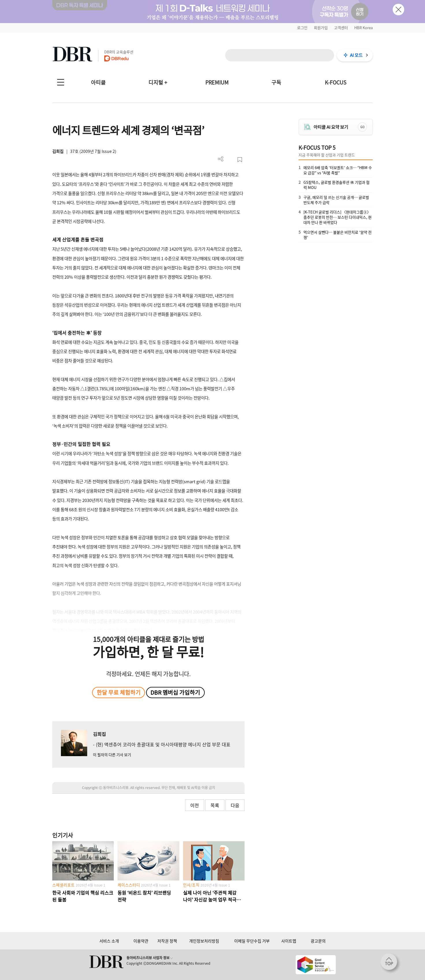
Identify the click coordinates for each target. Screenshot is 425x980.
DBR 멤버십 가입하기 (175, 692)
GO (362, 127)
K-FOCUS (336, 82)
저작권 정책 (167, 941)
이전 (195, 805)
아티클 (98, 82)
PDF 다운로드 (230, 160)
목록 (215, 805)
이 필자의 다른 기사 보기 (112, 755)
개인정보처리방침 (204, 941)
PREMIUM (217, 82)
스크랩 (240, 160)
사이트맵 (289, 941)
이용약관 (141, 941)
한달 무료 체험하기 (119, 692)
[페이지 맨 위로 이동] (391, 964)
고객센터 (341, 28)
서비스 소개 (109, 941)
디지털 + (158, 82)
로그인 (302, 28)
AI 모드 (356, 55)
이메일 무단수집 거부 (252, 941)
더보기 (221, 159)
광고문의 (318, 941)
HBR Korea (364, 28)
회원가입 (321, 28)
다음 (235, 805)
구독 (276, 82)
